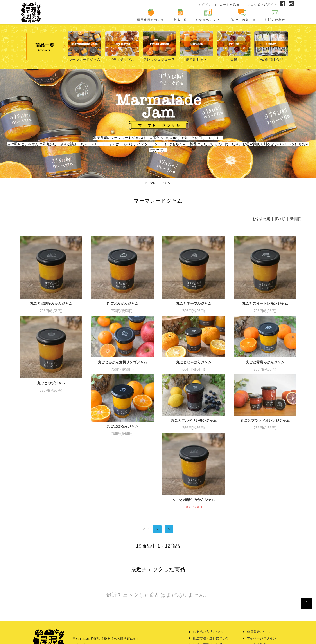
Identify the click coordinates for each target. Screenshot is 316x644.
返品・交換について (208, 607)
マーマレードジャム (157, 183)
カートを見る (230, 5)
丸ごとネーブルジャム (194, 303)
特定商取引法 (203, 613)
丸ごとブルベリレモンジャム (122, 442)
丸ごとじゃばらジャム (194, 362)
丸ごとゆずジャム (51, 383)
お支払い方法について (209, 594)
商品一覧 (180, 15)
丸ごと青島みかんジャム (265, 362)
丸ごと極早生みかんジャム (265, 462)
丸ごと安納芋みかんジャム (51, 303)
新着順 (295, 219)
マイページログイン (261, 601)
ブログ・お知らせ (242, 15)
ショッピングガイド (262, 5)
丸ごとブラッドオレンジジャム (194, 442)
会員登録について (260, 594)
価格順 (280, 219)
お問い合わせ (275, 15)
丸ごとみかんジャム (122, 303)
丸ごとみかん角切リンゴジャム (122, 362)
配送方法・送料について (211, 601)
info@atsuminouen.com (102, 613)
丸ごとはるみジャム (51, 447)
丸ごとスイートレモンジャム (265, 303)
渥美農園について (151, 15)
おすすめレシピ (208, 15)
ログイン (205, 5)
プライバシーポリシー (209, 620)
